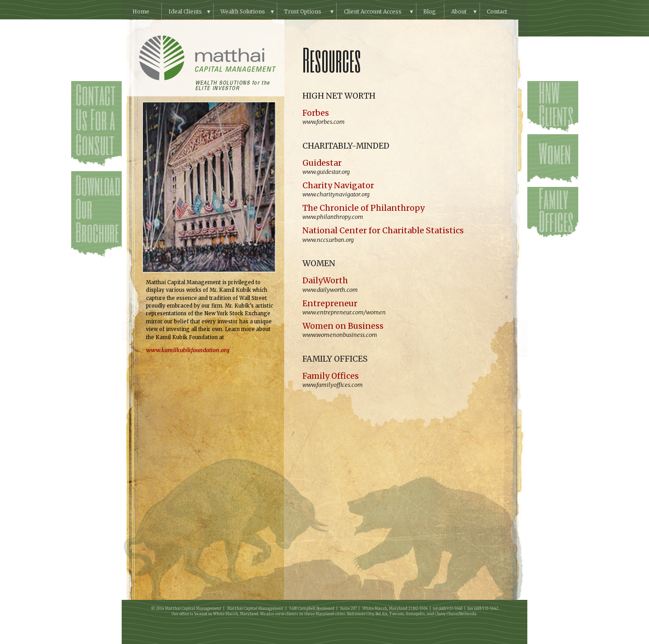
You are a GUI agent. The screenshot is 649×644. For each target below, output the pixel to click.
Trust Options (303, 11)
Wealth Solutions (243, 11)
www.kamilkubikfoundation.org (188, 350)
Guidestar (322, 163)
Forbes (316, 113)
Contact (497, 11)
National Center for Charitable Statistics (383, 231)
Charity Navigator (338, 186)
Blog (430, 11)
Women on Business (343, 326)
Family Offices (331, 376)
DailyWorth (325, 281)
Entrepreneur (330, 304)
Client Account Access (373, 11)
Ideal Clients (185, 11)
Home (141, 11)
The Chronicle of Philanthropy (363, 208)
